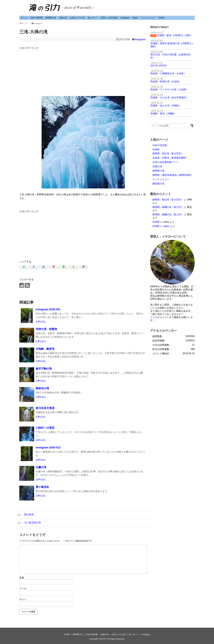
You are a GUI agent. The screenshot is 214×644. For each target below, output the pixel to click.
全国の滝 (63, 18)
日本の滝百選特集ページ (166, 162)
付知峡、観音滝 (45, 349)
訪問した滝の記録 (109, 18)
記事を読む (41, 322)
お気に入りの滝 (77, 18)
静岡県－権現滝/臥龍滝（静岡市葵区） (173, 175)
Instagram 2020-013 (48, 448)
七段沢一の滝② (45, 428)
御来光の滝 (42, 388)
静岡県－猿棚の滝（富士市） (168, 207)
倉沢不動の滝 (44, 369)
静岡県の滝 (51, 18)
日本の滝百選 (36, 18)
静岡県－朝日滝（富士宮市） (168, 154)
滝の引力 (103, 639)
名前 (22, 578)
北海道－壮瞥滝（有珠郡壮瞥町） (170, 158)
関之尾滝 (25, 515)
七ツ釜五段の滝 (29, 523)
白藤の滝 (41, 467)
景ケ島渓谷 (42, 487)
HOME (156, 149)
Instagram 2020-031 (48, 309)
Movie (135, 18)
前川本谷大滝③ (45, 408)
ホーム (24, 18)
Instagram (125, 18)
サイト (23, 599)
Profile (161, 18)
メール (23, 588)
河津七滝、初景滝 (46, 329)
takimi (166, 226)
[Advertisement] (83, 71)
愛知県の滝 (158, 184)
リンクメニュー (148, 18)
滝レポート (93, 18)
